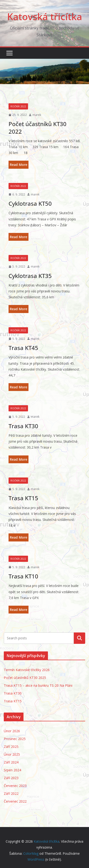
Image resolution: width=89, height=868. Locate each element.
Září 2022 (11, 793)
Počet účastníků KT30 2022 (37, 127)
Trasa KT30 (23, 426)
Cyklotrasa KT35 (30, 276)
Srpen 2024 (12, 770)
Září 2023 (11, 778)
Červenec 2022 (15, 801)
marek (37, 115)
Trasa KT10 (23, 576)
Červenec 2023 (15, 786)
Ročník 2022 (18, 106)
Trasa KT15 (23, 498)
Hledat (80, 638)
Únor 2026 (12, 731)
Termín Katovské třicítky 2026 (27, 670)
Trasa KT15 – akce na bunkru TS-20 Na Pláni (38, 685)
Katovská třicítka (45, 16)
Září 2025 (11, 747)
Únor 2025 (12, 754)
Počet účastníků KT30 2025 (25, 678)
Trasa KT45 (23, 348)
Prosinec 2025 (15, 739)
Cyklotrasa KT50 (30, 203)
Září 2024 (11, 762)
